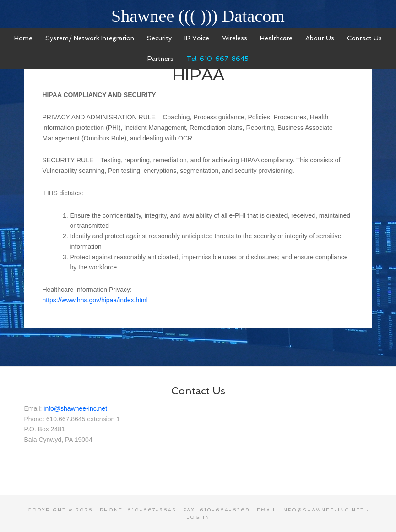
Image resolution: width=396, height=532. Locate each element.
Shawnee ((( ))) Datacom (198, 16)
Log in (198, 517)
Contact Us (198, 391)
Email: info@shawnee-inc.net (311, 510)
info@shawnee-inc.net (75, 408)
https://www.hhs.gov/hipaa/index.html (95, 300)
